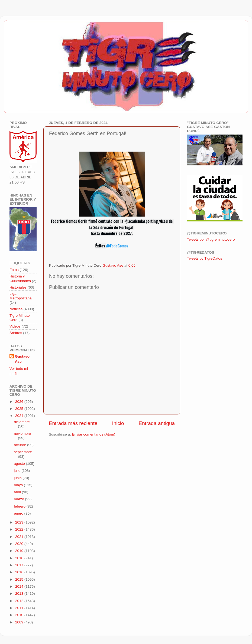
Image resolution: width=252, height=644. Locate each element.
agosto (20, 464)
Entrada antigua (157, 423)
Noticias (16, 309)
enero (19, 513)
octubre (20, 445)
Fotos (14, 270)
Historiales (18, 287)
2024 (20, 416)
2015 (20, 579)
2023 (20, 522)
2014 (20, 586)
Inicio (118, 423)
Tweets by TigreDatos (205, 258)
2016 (20, 572)
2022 (20, 529)
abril (18, 492)
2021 (20, 537)
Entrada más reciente (73, 423)
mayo (19, 485)
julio (18, 471)
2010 (20, 615)
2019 (20, 551)
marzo (19, 499)
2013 (20, 594)
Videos (15, 326)
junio (18, 478)
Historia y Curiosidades (20, 278)
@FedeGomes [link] (117, 246)
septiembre (23, 452)
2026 (20, 402)
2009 (20, 622)
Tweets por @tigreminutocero (211, 239)
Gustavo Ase (22, 359)
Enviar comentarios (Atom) (94, 434)
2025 (20, 409)
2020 (20, 544)
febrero (20, 506)
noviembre (22, 434)
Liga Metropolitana (21, 296)
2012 (20, 601)
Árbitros (16, 333)
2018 (20, 558)
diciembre (22, 422)
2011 (20, 608)
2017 (20, 565)
